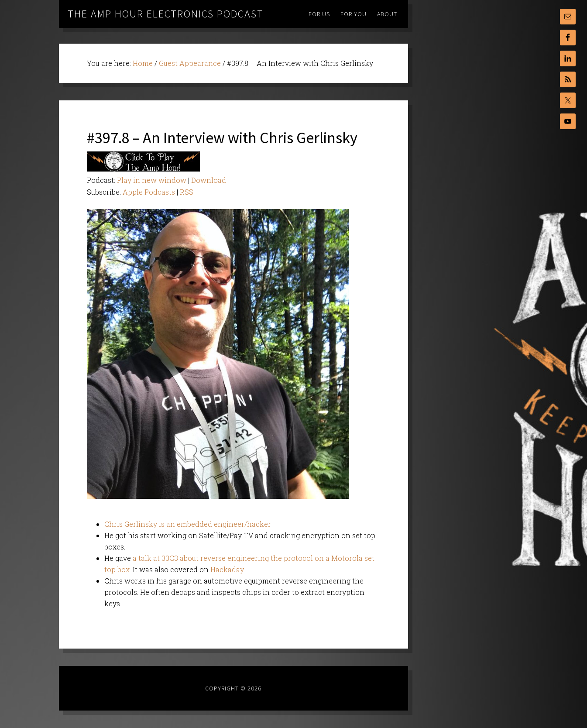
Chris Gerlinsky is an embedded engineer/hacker (188, 524)
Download (209, 180)
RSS (187, 192)
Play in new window (152, 180)
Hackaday (227, 569)
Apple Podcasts (149, 192)
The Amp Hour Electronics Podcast (166, 14)
